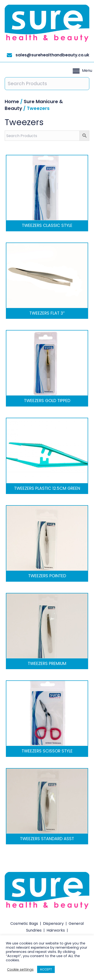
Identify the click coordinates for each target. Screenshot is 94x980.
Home (12, 102)
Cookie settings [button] (20, 969)
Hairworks (56, 930)
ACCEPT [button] (46, 969)
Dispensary (53, 924)
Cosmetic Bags (24, 924)
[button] (82, 71)
